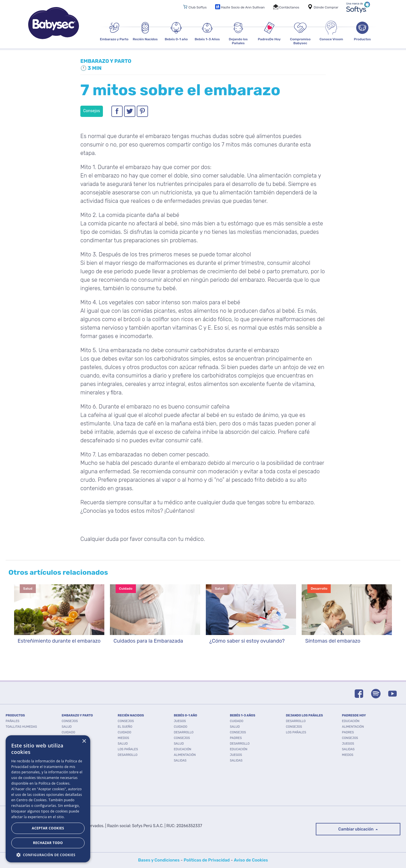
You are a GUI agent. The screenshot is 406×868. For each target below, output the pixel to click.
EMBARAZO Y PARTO (77, 715)
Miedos (123, 738)
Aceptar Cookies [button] (48, 828)
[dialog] (48, 799)
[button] (48, 854)
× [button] (84, 741)
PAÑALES (13, 721)
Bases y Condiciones (159, 860)
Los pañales (128, 749)
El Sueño (125, 727)
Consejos (70, 721)
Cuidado (69, 732)
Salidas (180, 761)
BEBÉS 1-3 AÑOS (242, 715)
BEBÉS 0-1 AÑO (185, 715)
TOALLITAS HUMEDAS (21, 727)
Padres (236, 738)
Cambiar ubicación (356, 829)
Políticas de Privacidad (207, 860)
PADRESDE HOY (354, 715)
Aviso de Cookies (251, 860)
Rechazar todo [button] (48, 843)
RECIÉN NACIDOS (131, 715)
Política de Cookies (54, 783)
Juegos (180, 721)
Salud (67, 727)
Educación (182, 749)
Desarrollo (128, 755)
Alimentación (185, 755)
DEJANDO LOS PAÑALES (304, 715)
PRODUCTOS (15, 715)
